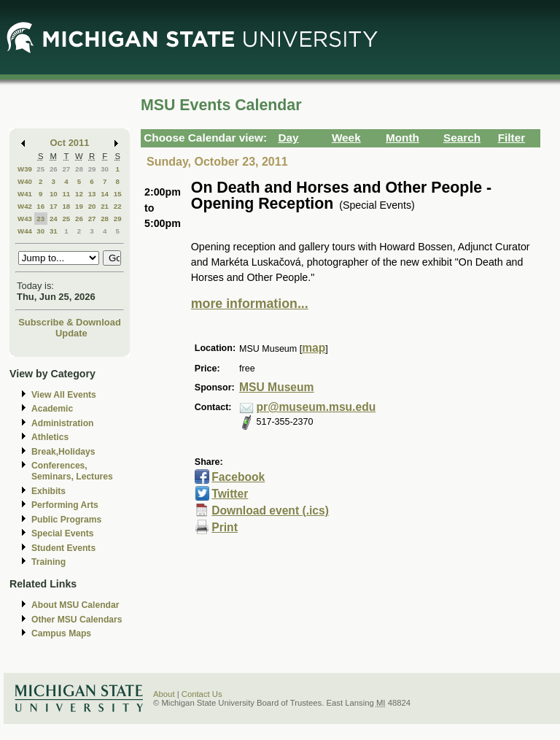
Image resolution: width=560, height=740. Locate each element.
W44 (25, 231)
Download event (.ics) (270, 510)
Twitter (230, 494)
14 (105, 194)
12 (79, 194)
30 (105, 169)
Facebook (238, 477)
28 (79, 169)
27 (66, 169)
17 (54, 206)
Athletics (50, 437)
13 (92, 194)
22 (118, 206)
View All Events (64, 395)
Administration (62, 423)
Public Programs (66, 520)
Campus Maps (61, 633)
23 (40, 219)
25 (40, 169)
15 (118, 194)
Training (48, 562)
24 (54, 219)
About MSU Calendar (75, 605)
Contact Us (202, 694)
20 (92, 206)
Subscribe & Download (70, 322)
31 (54, 231)
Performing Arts (65, 505)
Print (225, 527)
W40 (25, 181)
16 (40, 206)
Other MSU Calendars (77, 620)
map (314, 348)
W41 (25, 194)
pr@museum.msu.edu (316, 407)
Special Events (62, 533)
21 (105, 206)
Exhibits (48, 491)
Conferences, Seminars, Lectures (72, 471)
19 (79, 206)
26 (54, 169)
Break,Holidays (63, 452)
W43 (25, 219)
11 (66, 194)
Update (71, 333)
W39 (25, 169)
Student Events (63, 548)
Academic (52, 409)
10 (54, 194)
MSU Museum (276, 387)
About (164, 694)
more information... (250, 304)
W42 (25, 206)
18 (66, 206)
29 (92, 169)
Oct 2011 (70, 143)
